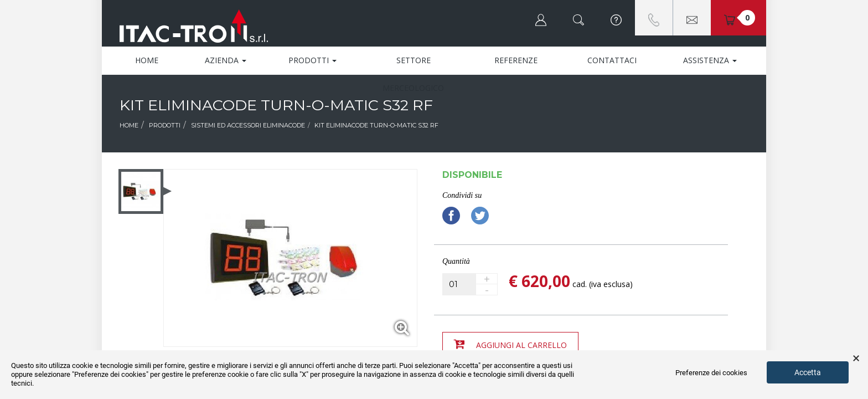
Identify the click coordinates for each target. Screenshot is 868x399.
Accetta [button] (808, 372)
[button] (541, 18)
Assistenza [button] (710, 60)
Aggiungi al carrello (510, 344)
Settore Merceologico (413, 65)
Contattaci (612, 60)
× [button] (856, 359)
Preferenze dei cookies (711, 373)
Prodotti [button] (312, 60)
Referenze (516, 60)
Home (147, 60)
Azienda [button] (226, 60)
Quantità (456, 261)
